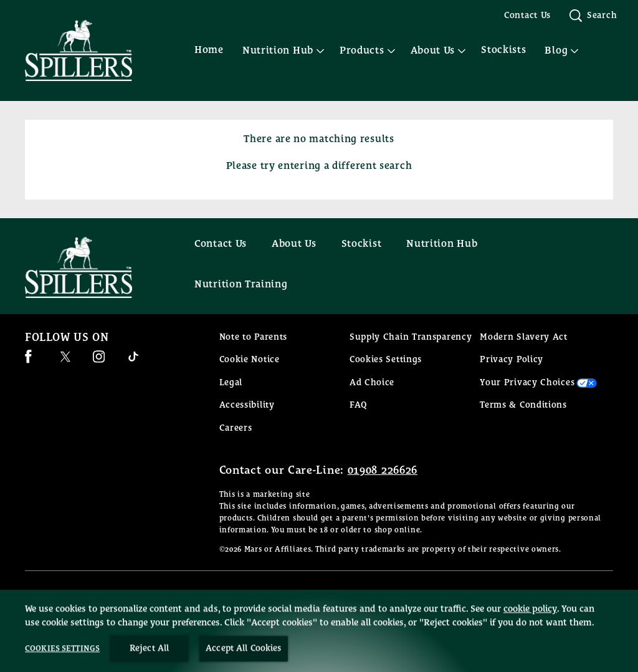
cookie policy (530, 636)
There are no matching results (319, 139)
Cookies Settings (386, 360)
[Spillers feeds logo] (91, 267)
